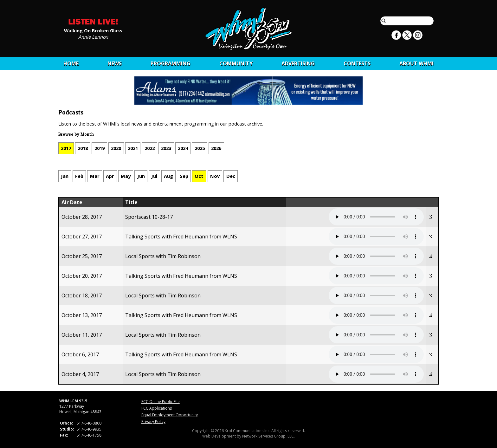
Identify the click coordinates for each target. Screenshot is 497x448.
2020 (116, 148)
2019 (100, 148)
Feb (79, 176)
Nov (215, 176)
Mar (95, 176)
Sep (184, 176)
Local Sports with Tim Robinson (163, 256)
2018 (83, 148)
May (126, 176)
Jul (154, 176)
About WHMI (416, 63)
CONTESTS (357, 63)
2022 (150, 148)
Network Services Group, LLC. (268, 436)
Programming (171, 63)
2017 (66, 148)
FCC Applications (157, 408)
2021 (133, 148)
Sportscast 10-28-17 (149, 217)
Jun (141, 176)
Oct (199, 176)
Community (236, 63)
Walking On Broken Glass (93, 30)
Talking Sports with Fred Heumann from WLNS (181, 237)
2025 (200, 148)
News (115, 63)
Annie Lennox (93, 36)
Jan (65, 176)
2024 (183, 148)
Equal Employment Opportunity (170, 415)
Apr (110, 176)
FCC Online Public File (161, 402)
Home (71, 63)
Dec (231, 176)
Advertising (298, 63)
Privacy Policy (153, 422)
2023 (166, 148)
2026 (216, 148)
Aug (168, 176)
